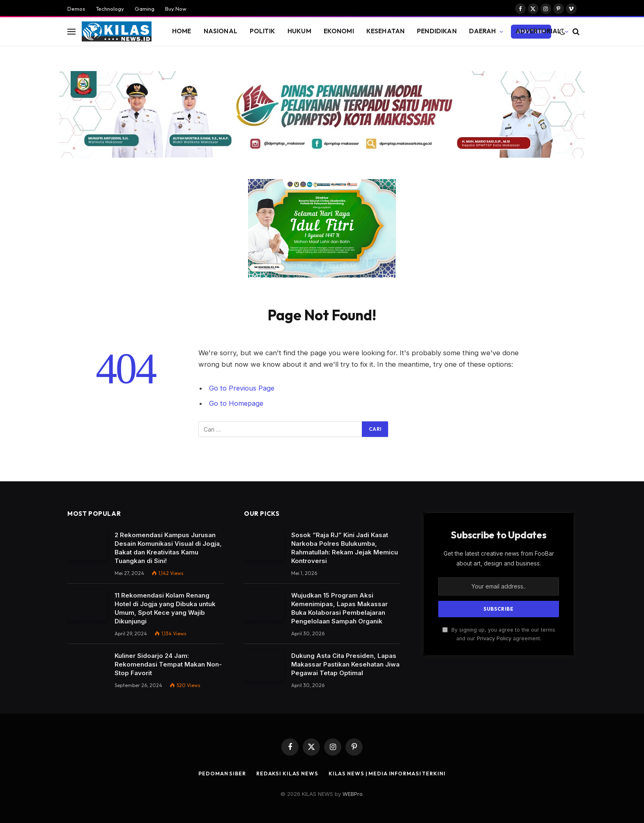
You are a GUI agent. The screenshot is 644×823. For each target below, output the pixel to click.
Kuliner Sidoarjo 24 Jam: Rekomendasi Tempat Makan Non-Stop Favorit (168, 664)
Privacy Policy (494, 638)
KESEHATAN (385, 31)
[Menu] (71, 31)
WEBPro (353, 794)
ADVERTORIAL (538, 31)
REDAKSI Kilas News (285, 773)
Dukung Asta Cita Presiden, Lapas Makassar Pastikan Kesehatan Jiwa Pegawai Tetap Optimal (345, 664)
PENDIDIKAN (437, 31)
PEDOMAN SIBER (219, 773)
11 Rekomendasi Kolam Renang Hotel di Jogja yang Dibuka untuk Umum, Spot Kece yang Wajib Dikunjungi (165, 608)
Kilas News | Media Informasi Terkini (389, 773)
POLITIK (262, 31)
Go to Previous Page (242, 388)
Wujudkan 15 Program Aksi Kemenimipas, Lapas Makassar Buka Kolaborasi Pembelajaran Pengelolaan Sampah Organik (339, 608)
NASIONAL (221, 31)
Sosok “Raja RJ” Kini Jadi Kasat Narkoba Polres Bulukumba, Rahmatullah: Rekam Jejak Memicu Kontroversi (345, 548)
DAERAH (483, 31)
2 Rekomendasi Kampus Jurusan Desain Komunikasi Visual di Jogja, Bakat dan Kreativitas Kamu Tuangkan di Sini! (168, 548)
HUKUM (299, 31)
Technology (110, 9)
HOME (182, 31)
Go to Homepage (237, 403)
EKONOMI (339, 31)
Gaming (145, 9)
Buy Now (176, 9)
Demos (76, 9)
